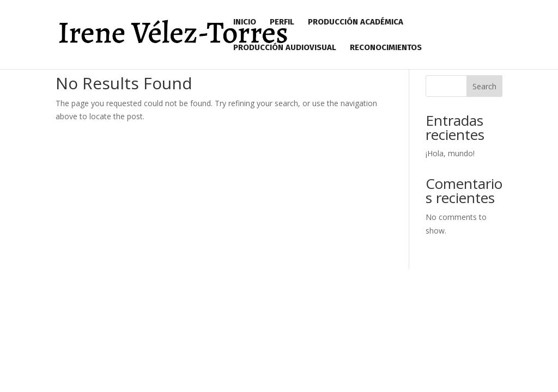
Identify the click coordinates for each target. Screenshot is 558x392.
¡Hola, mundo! (450, 153)
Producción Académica (356, 22)
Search (484, 86)
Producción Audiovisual (285, 48)
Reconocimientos (386, 48)
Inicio (245, 22)
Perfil (282, 22)
